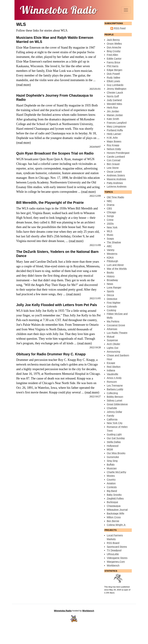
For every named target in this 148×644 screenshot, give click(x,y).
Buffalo (111, 465)
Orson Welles (114, 44)
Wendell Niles (114, 104)
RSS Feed (120, 28)
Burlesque (112, 502)
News (110, 284)
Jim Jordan (113, 111)
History (111, 276)
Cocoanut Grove (116, 325)
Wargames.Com (116, 562)
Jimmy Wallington (117, 89)
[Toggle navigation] (126, 10)
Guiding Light (114, 434)
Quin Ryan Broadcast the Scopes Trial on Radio (55, 153)
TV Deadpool (114, 550)
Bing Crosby (114, 51)
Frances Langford (117, 123)
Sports (110, 291)
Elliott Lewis (113, 81)
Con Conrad (114, 160)
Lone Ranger (114, 287)
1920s (110, 224)
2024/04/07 (95, 147)
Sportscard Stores (117, 547)
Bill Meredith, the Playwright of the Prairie (50, 203)
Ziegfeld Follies (115, 498)
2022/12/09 (95, 196)
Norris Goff (113, 96)
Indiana (111, 370)
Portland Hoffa (115, 130)
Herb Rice (112, 107)
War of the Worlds (117, 269)
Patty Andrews (115, 183)
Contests (112, 487)
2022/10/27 (95, 396)
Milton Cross (114, 517)
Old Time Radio (115, 197)
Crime (110, 220)
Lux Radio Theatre (117, 333)
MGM (110, 449)
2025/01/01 (95, 89)
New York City (115, 423)
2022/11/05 (95, 298)
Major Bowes (114, 141)
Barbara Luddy (115, 389)
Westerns (112, 254)
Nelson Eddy (114, 149)
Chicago (111, 212)
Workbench (113, 565)
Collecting (112, 393)
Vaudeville (112, 374)
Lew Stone (113, 168)
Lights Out (112, 348)
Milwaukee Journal (117, 510)
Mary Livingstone (116, 126)
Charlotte (112, 408)
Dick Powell (113, 74)
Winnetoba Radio (63, 611)
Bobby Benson (115, 397)
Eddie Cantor (114, 59)
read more (23, 85)
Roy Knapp (113, 145)
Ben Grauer (113, 164)
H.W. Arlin (112, 138)
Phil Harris (113, 66)
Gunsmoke (113, 457)
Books (110, 272)
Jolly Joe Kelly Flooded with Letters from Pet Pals (57, 305)
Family (110, 416)
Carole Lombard (116, 157)
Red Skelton (114, 367)
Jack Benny (113, 40)
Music (110, 235)
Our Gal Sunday (116, 438)
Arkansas (112, 329)
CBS (109, 208)
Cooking (111, 310)
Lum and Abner (115, 265)
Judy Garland (114, 100)
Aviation (111, 483)
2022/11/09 (95, 245)
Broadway (112, 280)
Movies (111, 476)
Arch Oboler (114, 344)
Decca (110, 295)
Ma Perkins (113, 321)
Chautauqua (114, 506)
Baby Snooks (114, 495)
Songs (110, 216)
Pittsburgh (112, 261)
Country (111, 480)
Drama (111, 205)
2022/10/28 (95, 347)
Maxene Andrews (116, 179)
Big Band (112, 491)
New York (112, 227)
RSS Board (113, 543)
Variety (111, 250)
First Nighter (114, 303)
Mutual (111, 337)
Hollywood (113, 446)
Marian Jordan (115, 115)
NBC (109, 201)
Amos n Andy (114, 378)
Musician (112, 468)
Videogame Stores (117, 558)
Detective (112, 299)
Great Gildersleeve (117, 404)
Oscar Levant (114, 172)
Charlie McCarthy (117, 472)
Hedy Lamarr (114, 134)
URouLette (113, 554)
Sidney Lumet (114, 400)
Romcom (112, 382)
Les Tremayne (115, 385)
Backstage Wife (115, 513)
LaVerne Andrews (117, 187)
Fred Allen (112, 55)
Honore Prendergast (118, 153)
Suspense (112, 340)
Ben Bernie (113, 521)
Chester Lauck (115, 92)
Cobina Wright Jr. (116, 525)
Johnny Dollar (114, 412)
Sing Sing (112, 461)
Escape (111, 363)
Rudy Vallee (114, 78)
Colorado (112, 306)
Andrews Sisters (116, 175)
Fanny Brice (114, 62)
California (112, 419)
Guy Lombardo (115, 85)
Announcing (113, 352)
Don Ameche (114, 47)
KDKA (110, 257)
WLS (110, 231)
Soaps (110, 239)
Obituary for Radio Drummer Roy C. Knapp (51, 354)
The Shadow (114, 242)
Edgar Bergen (115, 70)
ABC (109, 246)
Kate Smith (113, 119)
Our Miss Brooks (116, 453)
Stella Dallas (114, 442)
